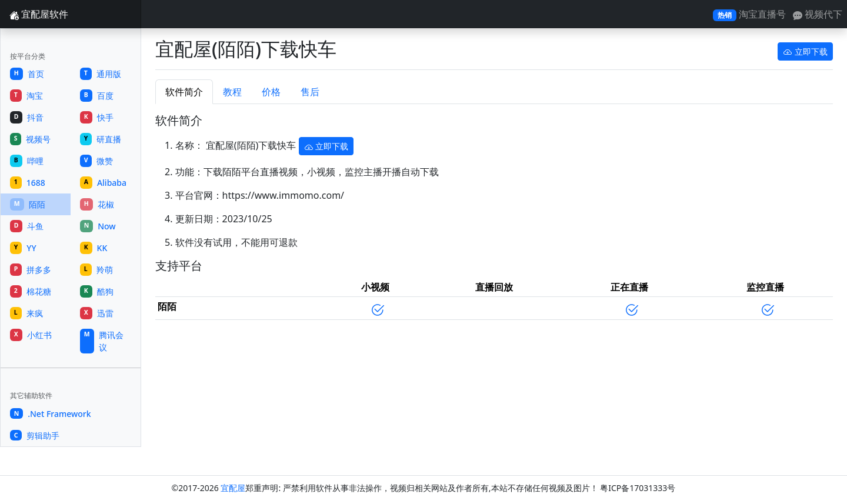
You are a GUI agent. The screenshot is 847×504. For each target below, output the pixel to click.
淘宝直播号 (749, 14)
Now (98, 226)
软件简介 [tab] (184, 92)
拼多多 (31, 270)
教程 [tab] (232, 92)
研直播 (101, 139)
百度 (97, 96)
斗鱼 (27, 226)
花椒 (97, 204)
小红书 (31, 335)
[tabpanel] (494, 221)
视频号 (30, 139)
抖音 (27, 117)
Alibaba (103, 183)
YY (23, 248)
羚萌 (96, 270)
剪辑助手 (35, 435)
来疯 (26, 313)
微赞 (96, 161)
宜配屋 (233, 488)
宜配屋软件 (39, 14)
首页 (27, 74)
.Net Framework (51, 414)
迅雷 (97, 313)
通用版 (101, 74)
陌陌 (28, 204)
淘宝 (26, 96)
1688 (28, 183)
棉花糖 (31, 291)
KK (94, 248)
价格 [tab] (271, 92)
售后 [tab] (310, 92)
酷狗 (97, 291)
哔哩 (27, 161)
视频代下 (818, 14)
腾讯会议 (102, 341)
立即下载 (805, 51)
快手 (97, 117)
